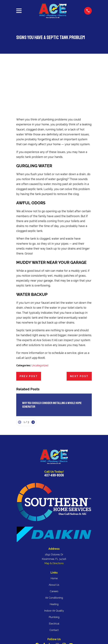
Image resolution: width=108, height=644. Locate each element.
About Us (54, 540)
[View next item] (33, 377)
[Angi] (44, 600)
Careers (54, 546)
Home (54, 533)
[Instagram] (64, 600)
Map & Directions (54, 518)
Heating (54, 559)
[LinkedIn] (51, 600)
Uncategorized (40, 321)
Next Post (79, 331)
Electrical (54, 579)
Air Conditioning (54, 553)
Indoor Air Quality (54, 566)
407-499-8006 (54, 430)
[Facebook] (37, 600)
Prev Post (29, 331)
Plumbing (54, 572)
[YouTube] (71, 600)
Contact (54, 585)
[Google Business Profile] (57, 600)
